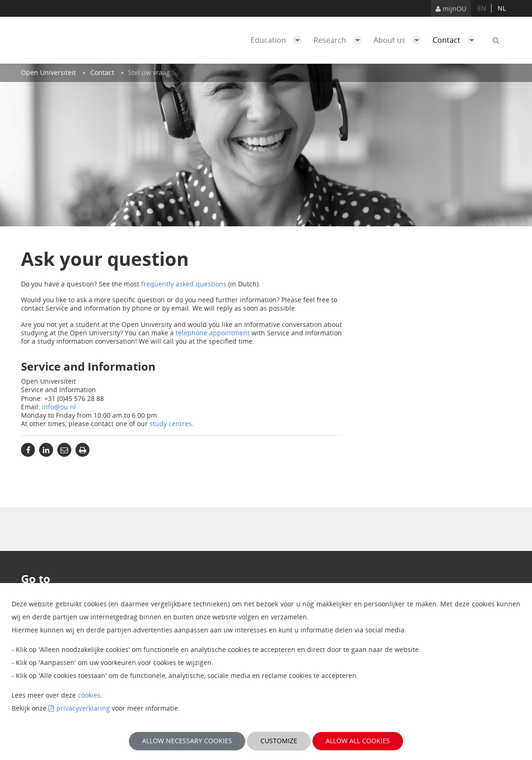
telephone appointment (213, 333)
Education (279, 40)
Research (340, 40)
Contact (457, 40)
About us (400, 40)
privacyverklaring (83, 708)
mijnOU (451, 9)
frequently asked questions (184, 284)
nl (502, 8)
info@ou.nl (59, 407)
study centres (171, 424)
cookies (89, 695)
